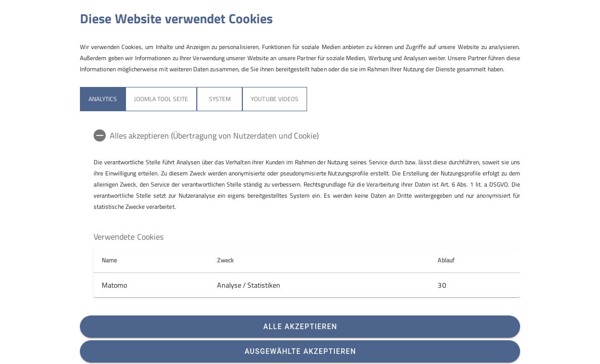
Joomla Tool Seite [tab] (161, 99)
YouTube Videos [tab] (275, 99)
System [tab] (220, 99)
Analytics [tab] (103, 99)
